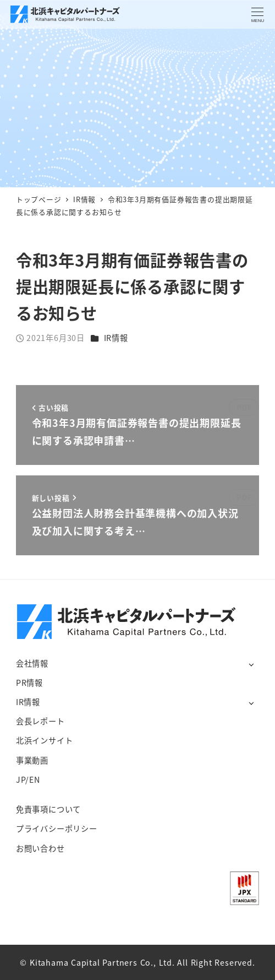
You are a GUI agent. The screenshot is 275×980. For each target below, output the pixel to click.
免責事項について (48, 809)
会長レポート (40, 721)
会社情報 (32, 663)
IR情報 (116, 338)
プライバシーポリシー (57, 829)
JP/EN (28, 779)
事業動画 (32, 760)
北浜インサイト (45, 740)
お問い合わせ (40, 848)
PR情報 (29, 683)
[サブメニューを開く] (251, 664)
